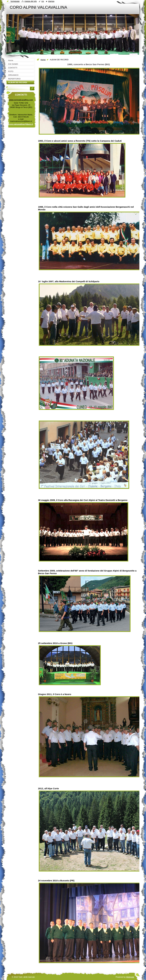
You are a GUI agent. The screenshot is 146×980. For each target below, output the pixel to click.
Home (43, 60)
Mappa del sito (31, 1)
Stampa (51, 1)
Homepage (15, 1)
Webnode (130, 977)
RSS (43, 1)
